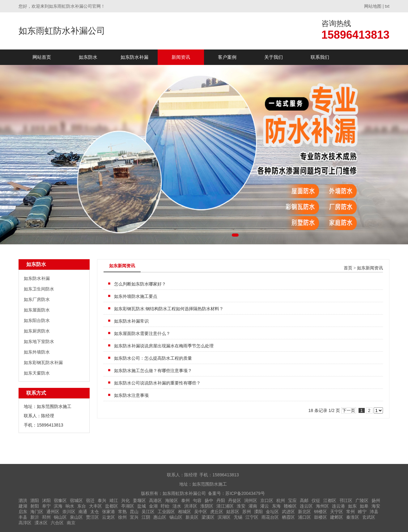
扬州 (376, 500)
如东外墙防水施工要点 (136, 296)
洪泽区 (191, 506)
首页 (348, 268)
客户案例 (227, 57)
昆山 (134, 512)
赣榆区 (290, 506)
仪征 (316, 500)
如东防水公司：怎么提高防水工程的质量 (153, 358)
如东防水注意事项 (131, 395)
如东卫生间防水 (39, 289)
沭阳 (46, 500)
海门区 (37, 512)
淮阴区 (207, 506)
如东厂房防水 (37, 299)
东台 (82, 506)
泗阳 (35, 500)
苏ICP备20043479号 (245, 493)
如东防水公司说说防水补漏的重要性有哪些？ (157, 383)
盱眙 (165, 506)
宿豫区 (60, 500)
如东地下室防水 (39, 341)
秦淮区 (353, 517)
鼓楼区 (321, 517)
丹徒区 (235, 500)
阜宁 (46, 506)
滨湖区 (224, 517)
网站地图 (373, 6)
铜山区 (60, 517)
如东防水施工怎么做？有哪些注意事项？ (153, 371)
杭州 (281, 500)
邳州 (46, 517)
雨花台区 (270, 517)
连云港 (338, 506)
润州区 (251, 500)
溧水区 (41, 523)
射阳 (35, 506)
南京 (71, 523)
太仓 (95, 512)
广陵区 (362, 500)
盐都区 (112, 506)
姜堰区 (139, 500)
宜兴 (134, 517)
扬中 (209, 500)
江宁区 (252, 517)
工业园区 (166, 512)
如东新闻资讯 (370, 268)
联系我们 (320, 57)
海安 (376, 506)
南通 (83, 512)
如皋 (364, 506)
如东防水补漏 (134, 57)
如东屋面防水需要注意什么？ (142, 333)
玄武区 (369, 517)
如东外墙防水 (37, 352)
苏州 (247, 512)
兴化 (125, 500)
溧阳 (258, 512)
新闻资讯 (181, 57)
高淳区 (25, 523)
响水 (70, 506)
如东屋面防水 (37, 310)
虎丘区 (217, 512)
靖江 (114, 500)
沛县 (374, 512)
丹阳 (221, 500)
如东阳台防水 (37, 320)
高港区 (155, 500)
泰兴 (102, 500)
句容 (197, 500)
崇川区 (69, 512)
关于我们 (274, 57)
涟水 (177, 506)
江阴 (146, 517)
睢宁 (362, 512)
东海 (276, 506)
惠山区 (160, 517)
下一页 (349, 410)
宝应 (292, 500)
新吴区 (192, 517)
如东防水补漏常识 (131, 321)
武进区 (288, 512)
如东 (352, 506)
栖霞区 (288, 517)
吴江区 (148, 512)
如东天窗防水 (37, 373)
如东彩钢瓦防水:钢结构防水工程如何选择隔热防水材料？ (169, 309)
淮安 (241, 506)
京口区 (267, 500)
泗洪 (23, 500)
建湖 (23, 506)
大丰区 (96, 506)
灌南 (253, 506)
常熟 (122, 512)
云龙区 (108, 517)
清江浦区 (225, 506)
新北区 (304, 512)
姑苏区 (233, 512)
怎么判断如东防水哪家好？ (140, 284)
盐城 (142, 506)
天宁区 (337, 512)
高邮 (304, 500)
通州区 (53, 512)
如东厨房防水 (37, 331)
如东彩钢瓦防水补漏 (43, 363)
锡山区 (176, 517)
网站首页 (42, 57)
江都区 (330, 500)
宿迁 (90, 500)
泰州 (185, 500)
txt (387, 6)
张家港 (108, 512)
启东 (23, 512)
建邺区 (337, 517)
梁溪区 (208, 517)
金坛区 (272, 512)
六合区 (57, 523)
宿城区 (76, 500)
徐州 (122, 517)
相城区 (185, 512)
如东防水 (88, 57)
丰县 (23, 517)
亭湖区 (128, 506)
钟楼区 (321, 512)
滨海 (58, 506)
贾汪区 (92, 517)
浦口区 (304, 517)
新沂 (35, 517)
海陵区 (172, 500)
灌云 (265, 506)
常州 (351, 512)
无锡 (238, 517)
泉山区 (76, 517)
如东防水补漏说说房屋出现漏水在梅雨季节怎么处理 (164, 346)
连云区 (306, 506)
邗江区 (346, 500)
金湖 (153, 506)
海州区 (322, 506)
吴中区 (201, 512)
